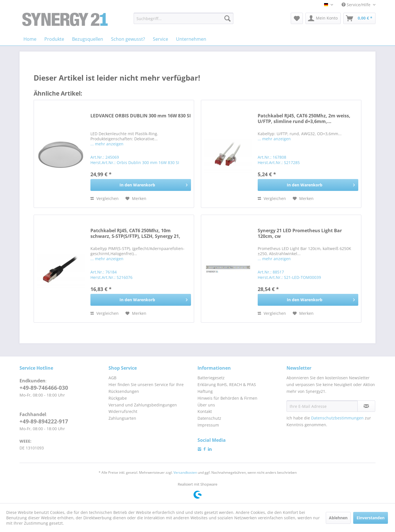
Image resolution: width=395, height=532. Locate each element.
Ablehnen (338, 518)
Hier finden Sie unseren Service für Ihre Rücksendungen (146, 388)
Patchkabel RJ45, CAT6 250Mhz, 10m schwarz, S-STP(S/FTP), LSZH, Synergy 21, (135, 233)
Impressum (208, 425)
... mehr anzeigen (107, 144)
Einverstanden (371, 518)
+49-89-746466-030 (44, 388)
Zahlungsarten (122, 418)
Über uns (206, 405)
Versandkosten (185, 472)
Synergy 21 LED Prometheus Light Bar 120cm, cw (300, 233)
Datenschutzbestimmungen (337, 418)
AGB (112, 378)
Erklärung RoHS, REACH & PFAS (227, 385)
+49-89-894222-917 (44, 421)
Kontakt (205, 411)
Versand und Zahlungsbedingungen (143, 405)
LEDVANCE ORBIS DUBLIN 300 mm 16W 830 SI (141, 116)
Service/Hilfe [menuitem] (357, 5)
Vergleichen (105, 198)
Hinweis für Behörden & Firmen (227, 398)
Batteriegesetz (211, 378)
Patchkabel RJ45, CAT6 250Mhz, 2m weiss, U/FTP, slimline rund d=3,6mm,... (304, 119)
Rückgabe (118, 398)
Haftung (205, 391)
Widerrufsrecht (123, 411)
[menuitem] (184, 18)
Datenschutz (209, 418)
